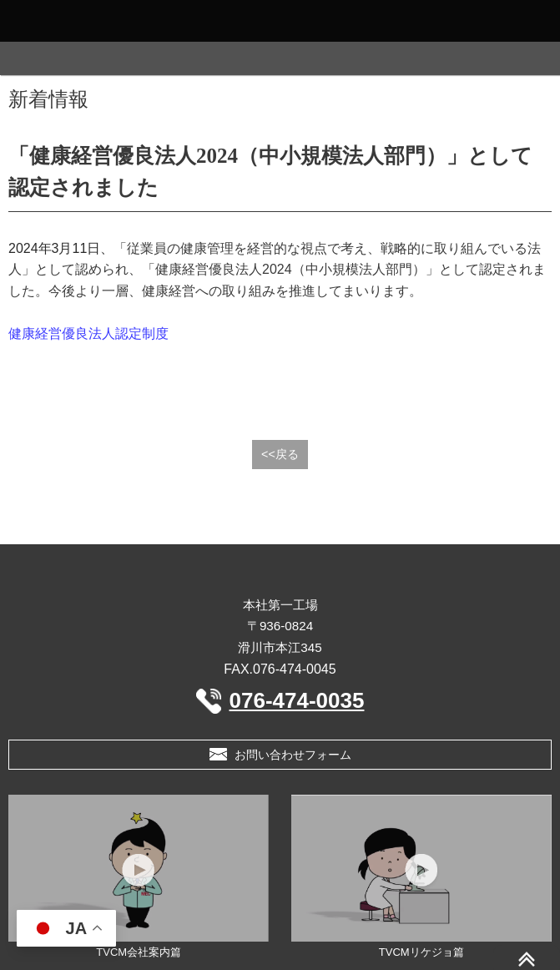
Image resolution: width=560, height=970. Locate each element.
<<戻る (280, 454)
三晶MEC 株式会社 (280, 573)
